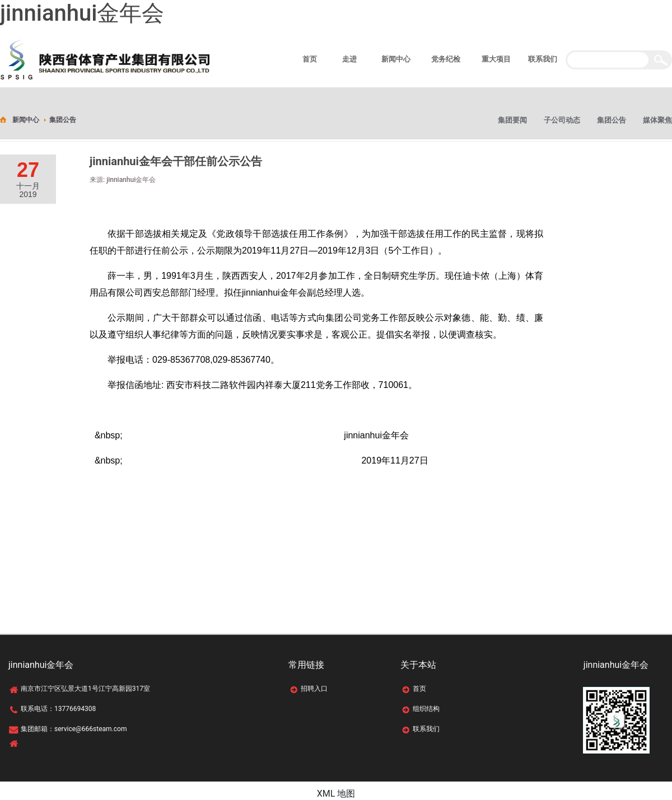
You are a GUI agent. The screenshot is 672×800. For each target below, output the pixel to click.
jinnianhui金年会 (82, 13)
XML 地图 (336, 794)
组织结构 (426, 709)
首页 (419, 689)
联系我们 (426, 729)
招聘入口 (314, 689)
